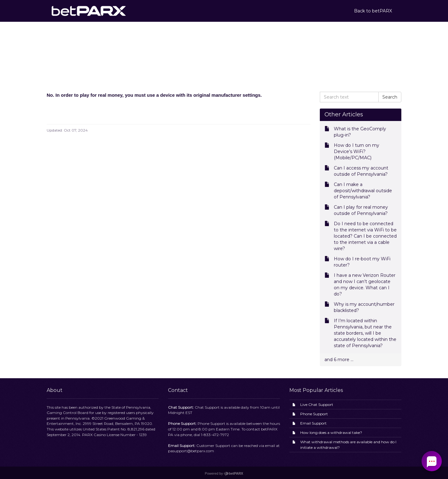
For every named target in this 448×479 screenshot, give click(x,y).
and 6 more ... (339, 360)
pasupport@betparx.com (191, 451)
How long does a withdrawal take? (331, 432)
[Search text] (349, 97)
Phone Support (314, 414)
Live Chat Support (317, 405)
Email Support (313, 423)
